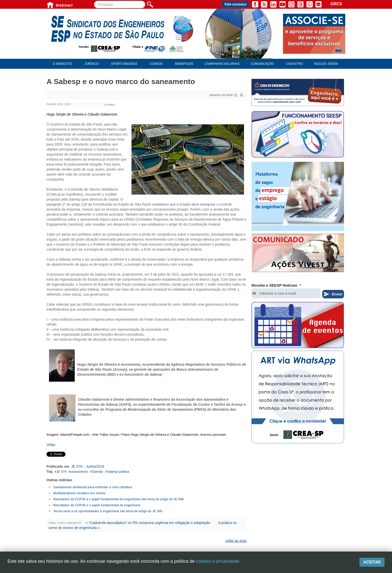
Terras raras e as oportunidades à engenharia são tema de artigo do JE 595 (108, 511)
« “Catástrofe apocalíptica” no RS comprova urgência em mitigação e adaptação (148, 523)
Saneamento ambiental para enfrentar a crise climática (93, 487)
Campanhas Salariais (222, 64)
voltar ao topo (236, 541)
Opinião (97, 472)
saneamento (79, 472)
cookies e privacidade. (218, 561)
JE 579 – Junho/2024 (88, 466)
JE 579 (61, 472)
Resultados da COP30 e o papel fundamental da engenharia (97, 505)
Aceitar (372, 562)
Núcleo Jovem (326, 64)
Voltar (51, 445)
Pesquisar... (94, 1)
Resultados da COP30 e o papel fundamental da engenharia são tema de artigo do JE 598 (118, 499)
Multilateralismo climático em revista (79, 493)
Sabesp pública (118, 472)
